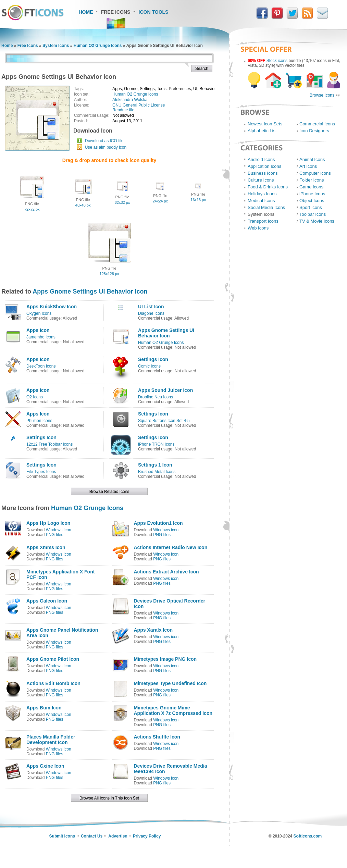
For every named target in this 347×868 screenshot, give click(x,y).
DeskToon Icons (41, 366)
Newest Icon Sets (265, 124)
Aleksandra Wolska (130, 100)
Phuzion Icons (39, 421)
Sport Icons (311, 207)
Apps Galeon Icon (47, 601)
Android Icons (261, 159)
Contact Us (92, 836)
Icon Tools (154, 12)
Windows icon (59, 530)
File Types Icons (41, 472)
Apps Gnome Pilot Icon (53, 659)
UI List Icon (151, 307)
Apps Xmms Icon (46, 547)
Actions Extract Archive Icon (166, 572)
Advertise (118, 836)
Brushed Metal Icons (157, 472)
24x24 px (160, 201)
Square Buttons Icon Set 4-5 (164, 421)
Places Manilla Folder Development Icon (51, 740)
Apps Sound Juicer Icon (165, 390)
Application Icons (264, 166)
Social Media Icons (266, 207)
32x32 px (122, 202)
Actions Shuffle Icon (157, 737)
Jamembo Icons (41, 337)
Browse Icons (322, 95)
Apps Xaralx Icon (153, 630)
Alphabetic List (262, 131)
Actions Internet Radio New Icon (171, 547)
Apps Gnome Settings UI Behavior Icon (90, 292)
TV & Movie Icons (317, 221)
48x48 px (83, 205)
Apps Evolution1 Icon (158, 523)
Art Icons (308, 166)
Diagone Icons (151, 313)
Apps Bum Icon (44, 708)
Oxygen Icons (39, 313)
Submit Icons (62, 836)
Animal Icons (312, 159)
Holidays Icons (262, 194)
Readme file (123, 110)
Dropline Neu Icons (156, 397)
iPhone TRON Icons (156, 444)
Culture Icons (261, 180)
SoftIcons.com (308, 836)
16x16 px (198, 200)
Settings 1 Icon (155, 465)
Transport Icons (263, 221)
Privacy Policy (147, 836)
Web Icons (258, 228)
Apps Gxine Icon (45, 766)
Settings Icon (153, 359)
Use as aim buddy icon (106, 147)
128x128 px (109, 274)
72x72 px (32, 209)
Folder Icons (312, 180)
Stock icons (277, 61)
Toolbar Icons (313, 214)
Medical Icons (261, 201)
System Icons (56, 46)
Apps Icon (38, 330)
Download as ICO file (104, 141)
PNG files (55, 535)
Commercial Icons (317, 124)
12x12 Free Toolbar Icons (49, 444)
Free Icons (116, 12)
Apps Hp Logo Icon (48, 523)
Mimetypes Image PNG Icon (165, 659)
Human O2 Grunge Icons (98, 46)
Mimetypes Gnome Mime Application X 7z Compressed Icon (173, 710)
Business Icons (263, 173)
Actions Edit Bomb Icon (53, 683)
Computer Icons (315, 173)
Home (86, 12)
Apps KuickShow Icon (52, 307)
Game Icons (311, 187)
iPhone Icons (312, 194)
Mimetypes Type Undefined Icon (170, 683)
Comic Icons (149, 366)
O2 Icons (35, 397)
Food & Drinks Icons (268, 187)
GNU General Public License (139, 105)
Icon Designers (314, 131)
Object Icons (312, 201)
